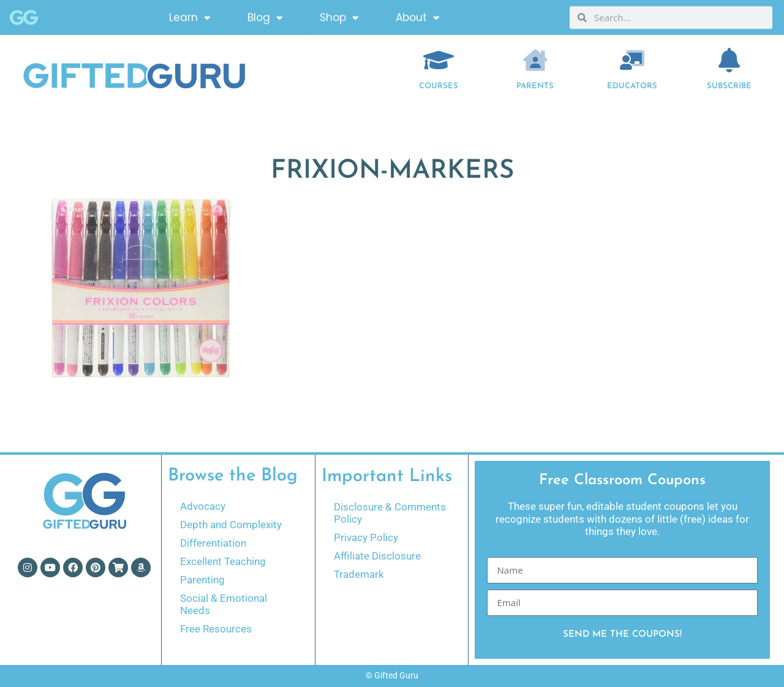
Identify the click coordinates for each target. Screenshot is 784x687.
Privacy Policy (366, 537)
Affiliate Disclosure (377, 556)
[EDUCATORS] (632, 60)
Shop (339, 15)
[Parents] (535, 60)
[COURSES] (439, 60)
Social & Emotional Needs (224, 604)
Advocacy (203, 506)
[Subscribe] (729, 60)
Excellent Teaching (223, 561)
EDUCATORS (632, 86)
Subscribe (729, 86)
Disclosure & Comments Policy (390, 513)
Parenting (202, 580)
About (418, 15)
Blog (265, 15)
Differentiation (213, 543)
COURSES (439, 86)
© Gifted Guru (392, 675)
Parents (535, 86)
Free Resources (216, 629)
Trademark (359, 574)
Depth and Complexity (231, 525)
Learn (190, 15)
